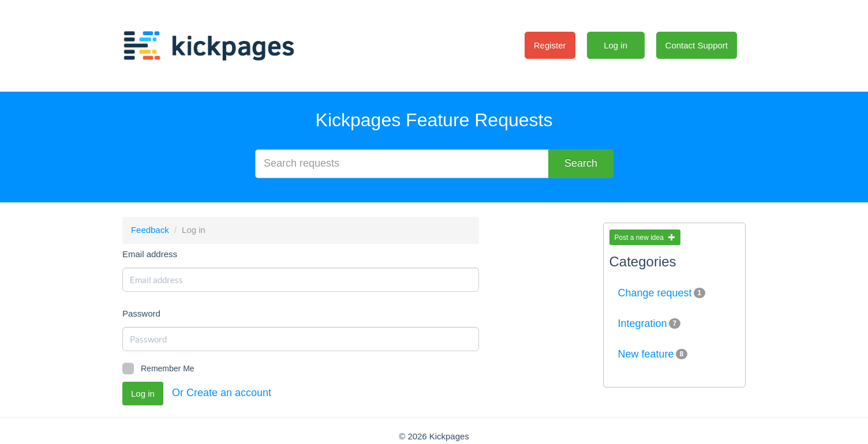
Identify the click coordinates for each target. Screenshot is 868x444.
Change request (662, 293)
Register (550, 45)
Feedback (150, 230)
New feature (653, 354)
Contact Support (697, 45)
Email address (150, 254)
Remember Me (158, 368)
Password (141, 313)
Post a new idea (645, 238)
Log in (616, 45)
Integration (650, 323)
